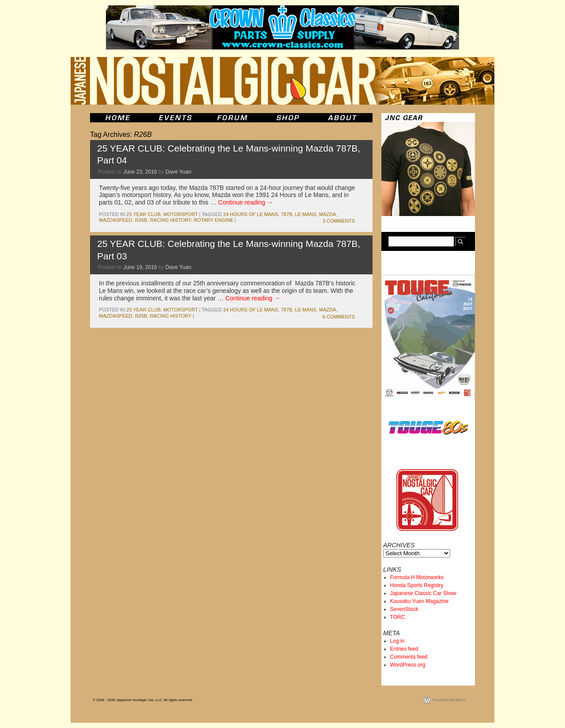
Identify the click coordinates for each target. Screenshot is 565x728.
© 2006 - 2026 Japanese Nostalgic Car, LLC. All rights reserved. (143, 700)
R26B (141, 220)
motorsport (181, 214)
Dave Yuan (179, 172)
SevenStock (404, 609)
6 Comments (339, 317)
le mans (305, 214)
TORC (398, 617)
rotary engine (214, 220)
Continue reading (246, 202)
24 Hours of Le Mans (251, 214)
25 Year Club (143, 214)
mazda (328, 214)
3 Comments (339, 221)
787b (287, 214)
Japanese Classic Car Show (423, 593)
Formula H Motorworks (417, 577)
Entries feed (404, 649)
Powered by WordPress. (449, 700)
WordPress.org (408, 665)
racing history (171, 220)
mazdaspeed (116, 220)
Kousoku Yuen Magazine (420, 601)
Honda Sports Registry (417, 585)
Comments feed (409, 657)
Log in (397, 641)
